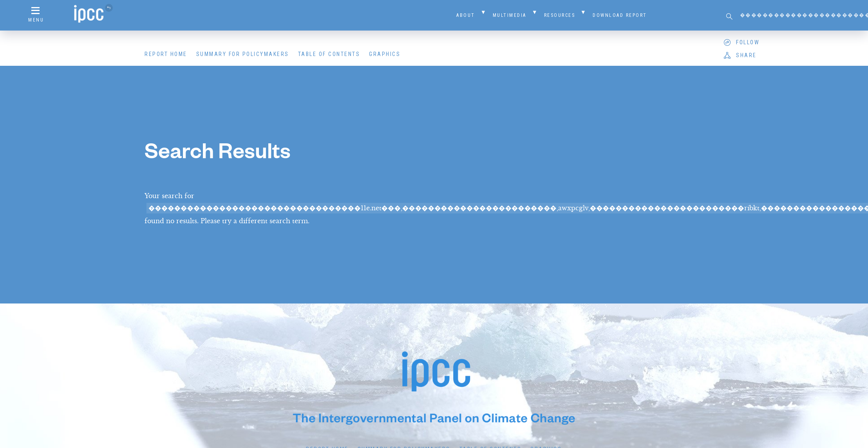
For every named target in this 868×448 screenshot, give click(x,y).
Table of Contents (329, 54)
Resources (560, 15)
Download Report (620, 15)
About (466, 15)
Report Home (166, 54)
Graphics (385, 54)
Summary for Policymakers (243, 54)
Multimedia (510, 15)
